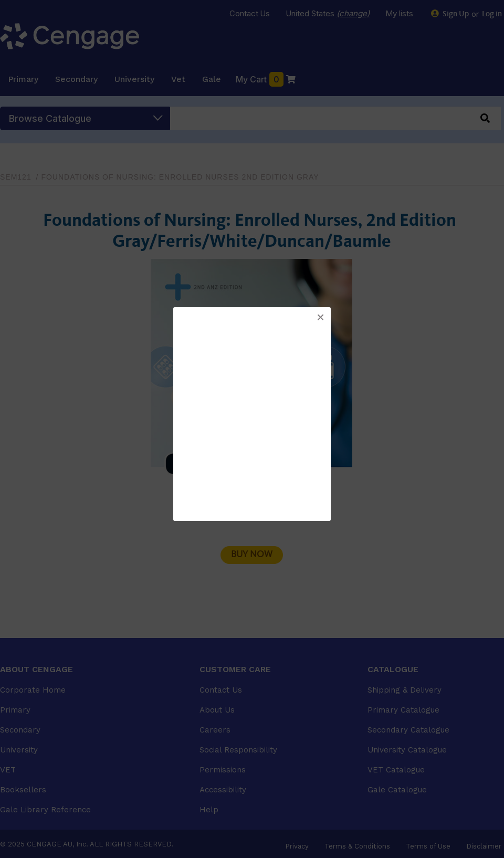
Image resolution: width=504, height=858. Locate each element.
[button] (320, 318)
